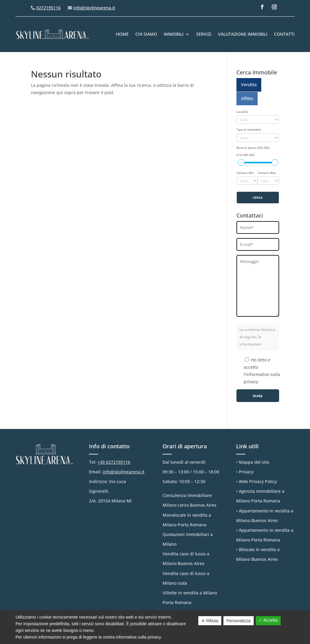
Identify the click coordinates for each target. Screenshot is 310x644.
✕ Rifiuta (210, 621)
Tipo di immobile (249, 130)
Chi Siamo (146, 34)
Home (122, 34)
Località (242, 112)
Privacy (246, 472)
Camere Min (245, 173)
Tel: (110, 462)
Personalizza (239, 621)
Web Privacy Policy (258, 481)
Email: (117, 472)
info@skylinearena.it (94, 8)
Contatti (284, 34)
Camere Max (267, 173)
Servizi (204, 34)
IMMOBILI (174, 34)
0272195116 (48, 8)
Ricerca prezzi (254, 151)
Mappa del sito (254, 462)
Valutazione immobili (243, 34)
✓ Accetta (268, 620)
